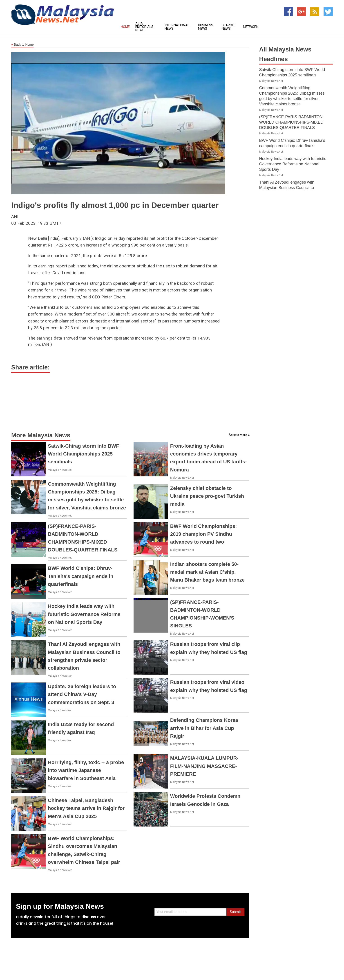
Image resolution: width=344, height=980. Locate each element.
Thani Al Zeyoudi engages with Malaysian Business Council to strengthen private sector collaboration (294, 188)
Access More (238, 435)
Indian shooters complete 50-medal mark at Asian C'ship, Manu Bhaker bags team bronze (207, 572)
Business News (206, 27)
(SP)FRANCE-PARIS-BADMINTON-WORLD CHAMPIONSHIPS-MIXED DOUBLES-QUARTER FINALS (292, 122)
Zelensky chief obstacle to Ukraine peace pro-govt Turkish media (207, 496)
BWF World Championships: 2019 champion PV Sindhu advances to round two (204, 534)
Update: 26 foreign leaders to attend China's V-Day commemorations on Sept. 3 (82, 694)
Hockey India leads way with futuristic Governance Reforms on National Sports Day (84, 614)
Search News (228, 27)
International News (177, 27)
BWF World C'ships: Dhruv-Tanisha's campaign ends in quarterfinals (81, 576)
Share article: (30, 367)
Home (125, 27)
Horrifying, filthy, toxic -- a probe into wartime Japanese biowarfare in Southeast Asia (86, 770)
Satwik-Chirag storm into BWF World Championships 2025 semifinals (84, 454)
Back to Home (22, 45)
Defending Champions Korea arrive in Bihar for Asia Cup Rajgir (204, 728)
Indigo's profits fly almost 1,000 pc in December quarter (115, 205)
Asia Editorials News (144, 27)
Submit (235, 912)
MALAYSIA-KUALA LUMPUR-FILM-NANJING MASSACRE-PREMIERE (204, 766)
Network (251, 27)
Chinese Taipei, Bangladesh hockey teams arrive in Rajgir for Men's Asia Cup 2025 (86, 808)
